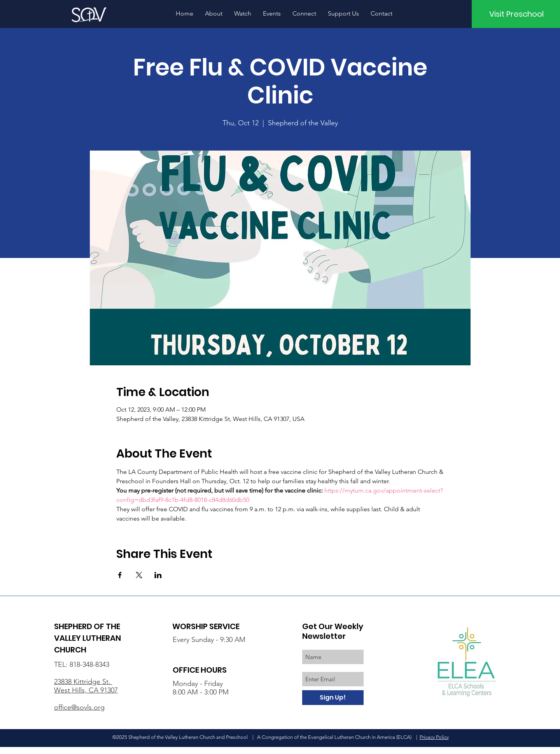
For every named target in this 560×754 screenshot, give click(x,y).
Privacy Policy (434, 737)
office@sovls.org (79, 707)
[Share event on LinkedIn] (158, 575)
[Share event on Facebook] (120, 575)
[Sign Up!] (333, 698)
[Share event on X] (139, 575)
